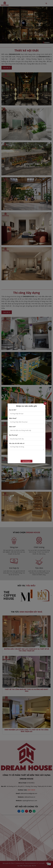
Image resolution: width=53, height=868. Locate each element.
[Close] (45, 403)
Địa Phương (13, 435)
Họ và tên (13, 410)
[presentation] (30, 455)
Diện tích (12, 427)
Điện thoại (13, 418)
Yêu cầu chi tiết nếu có (17, 443)
